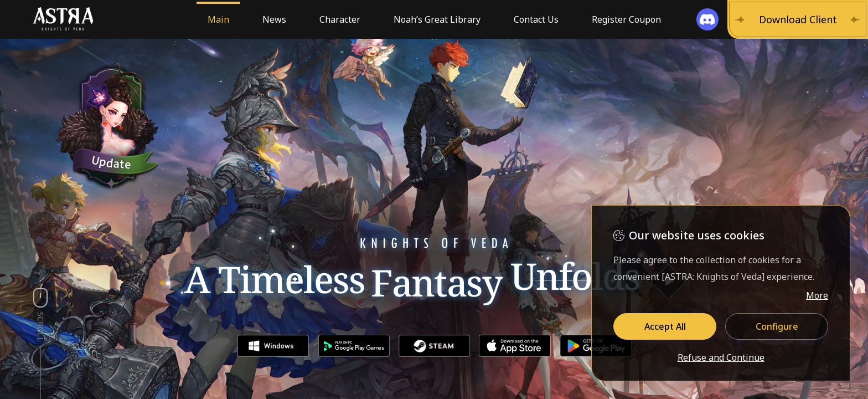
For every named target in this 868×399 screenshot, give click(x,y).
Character (340, 19)
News (274, 19)
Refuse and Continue (721, 358)
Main (218, 19)
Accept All (665, 326)
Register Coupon (626, 19)
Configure (777, 326)
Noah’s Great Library (437, 19)
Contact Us (536, 19)
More (817, 295)
